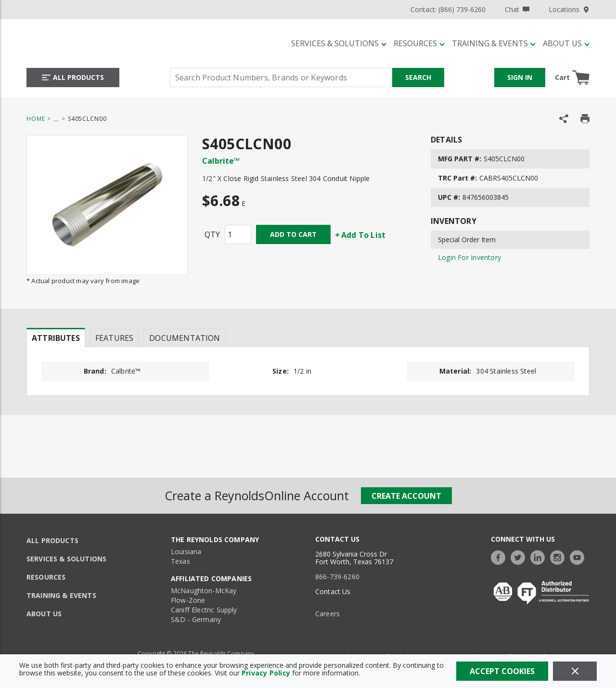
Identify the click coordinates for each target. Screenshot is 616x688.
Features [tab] (114, 338)
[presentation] (56, 338)
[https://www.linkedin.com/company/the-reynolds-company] (540, 556)
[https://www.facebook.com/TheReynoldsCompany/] (500, 556)
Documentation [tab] (185, 338)
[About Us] (566, 43)
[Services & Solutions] (339, 43)
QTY (212, 234)
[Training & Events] (494, 43)
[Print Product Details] (585, 119)
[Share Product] (564, 119)
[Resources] (419, 43)
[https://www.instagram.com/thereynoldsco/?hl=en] (560, 556)
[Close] (575, 671)
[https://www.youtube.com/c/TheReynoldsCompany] (579, 556)
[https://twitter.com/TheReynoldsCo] (520, 556)
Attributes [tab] (56, 338)
